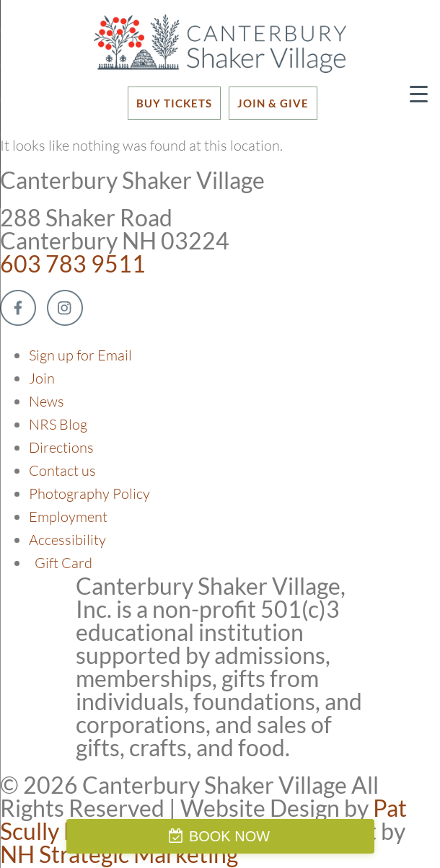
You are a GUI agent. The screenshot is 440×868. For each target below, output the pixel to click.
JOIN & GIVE (273, 103)
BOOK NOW (229, 836)
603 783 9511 (73, 263)
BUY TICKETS (174, 103)
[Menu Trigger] (419, 93)
